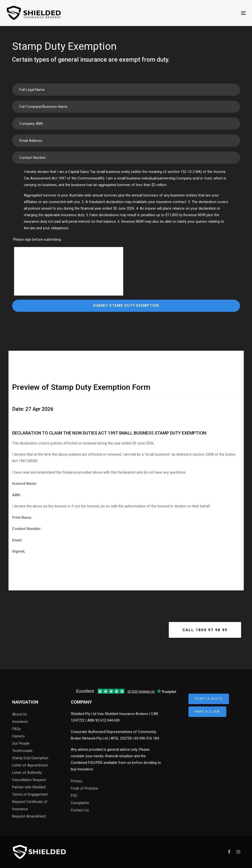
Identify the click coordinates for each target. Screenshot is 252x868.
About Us (20, 714)
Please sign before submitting (37, 239)
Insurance (20, 722)
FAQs (16, 729)
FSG (74, 796)
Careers (18, 736)
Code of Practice (84, 788)
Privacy (77, 781)
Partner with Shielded (29, 787)
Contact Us (80, 810)
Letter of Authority (27, 773)
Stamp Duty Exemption (30, 758)
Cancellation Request (29, 780)
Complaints (80, 803)
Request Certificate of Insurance (30, 805)
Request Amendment (29, 816)
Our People (21, 743)
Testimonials (22, 751)
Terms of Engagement (30, 794)
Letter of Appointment (30, 765)
